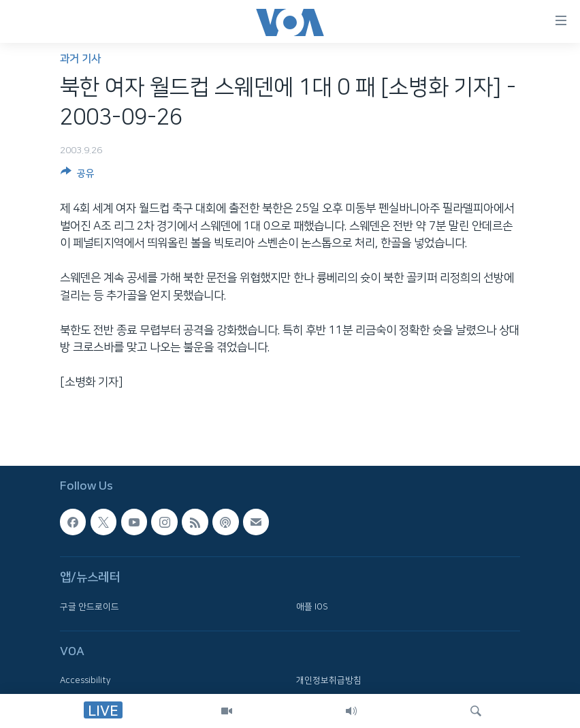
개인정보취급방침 (329, 681)
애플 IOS (312, 607)
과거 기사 (80, 59)
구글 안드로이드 (90, 607)
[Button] (78, 176)
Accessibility (85, 681)
